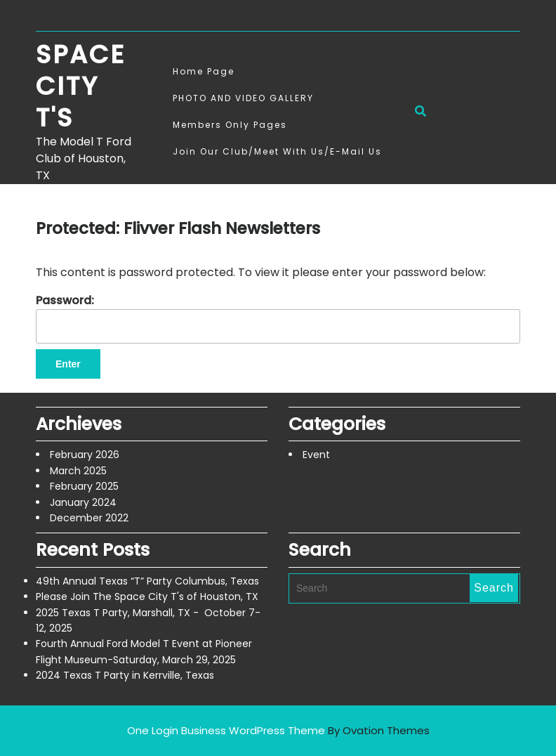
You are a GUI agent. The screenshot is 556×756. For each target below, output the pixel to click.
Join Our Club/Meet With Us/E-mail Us (277, 151)
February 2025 (84, 486)
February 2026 (85, 455)
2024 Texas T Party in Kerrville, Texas (125, 675)
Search (494, 588)
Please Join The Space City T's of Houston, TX (147, 597)
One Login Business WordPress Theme (278, 730)
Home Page (204, 71)
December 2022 (89, 518)
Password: (278, 318)
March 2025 (78, 471)
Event (316, 455)
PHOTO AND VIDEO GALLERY (243, 98)
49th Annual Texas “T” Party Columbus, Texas (147, 581)
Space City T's (80, 86)
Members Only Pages (230, 125)
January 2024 (83, 502)
